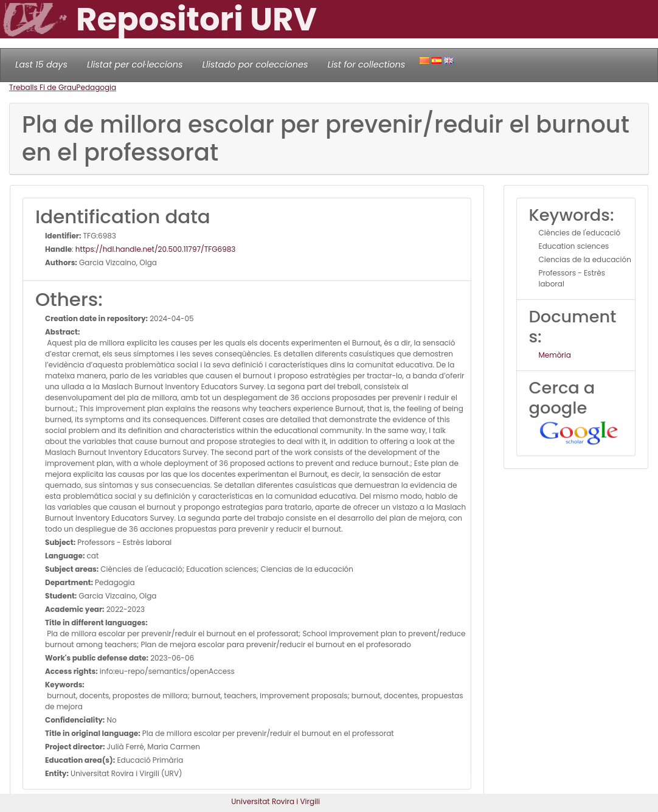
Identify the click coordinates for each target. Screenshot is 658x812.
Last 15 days (41, 64)
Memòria (555, 355)
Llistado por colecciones (255, 64)
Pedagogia (97, 87)
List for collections (366, 64)
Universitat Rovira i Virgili (275, 801)
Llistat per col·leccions (135, 64)
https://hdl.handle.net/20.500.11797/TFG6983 (156, 249)
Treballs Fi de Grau (43, 87)
